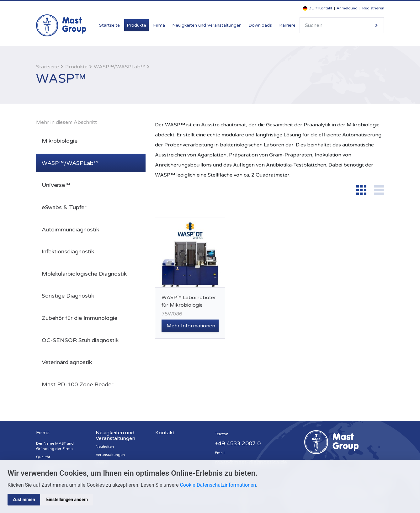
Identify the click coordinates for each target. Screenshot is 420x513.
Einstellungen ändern (67, 500)
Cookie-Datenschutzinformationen (218, 485)
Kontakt (325, 8)
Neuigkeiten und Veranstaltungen (207, 25)
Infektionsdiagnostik (68, 251)
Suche (376, 25)
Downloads (260, 25)
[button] (310, 8)
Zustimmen (24, 500)
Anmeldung (347, 8)
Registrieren (373, 8)
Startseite (109, 25)
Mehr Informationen (191, 326)
